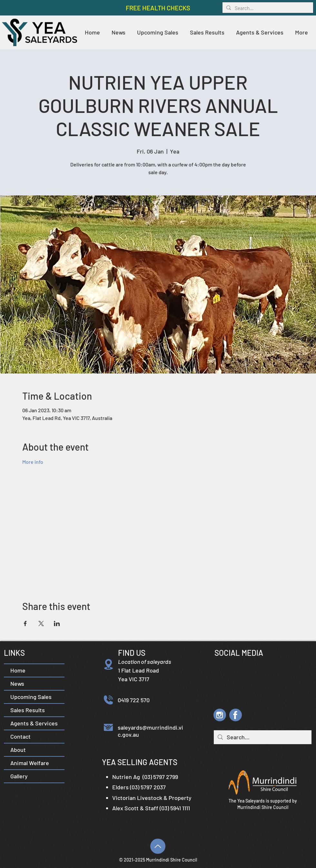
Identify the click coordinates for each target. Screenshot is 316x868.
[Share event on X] (41, 624)
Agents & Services (34, 723)
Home (18, 670)
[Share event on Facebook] (25, 624)
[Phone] (108, 700)
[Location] (108, 664)
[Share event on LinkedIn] (57, 624)
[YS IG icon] (220, 715)
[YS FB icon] (236, 715)
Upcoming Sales (31, 697)
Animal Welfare (30, 763)
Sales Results (28, 710)
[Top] (158, 846)
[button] (207, 32)
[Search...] (267, 8)
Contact (20, 736)
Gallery (19, 776)
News (17, 683)
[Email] (108, 727)
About (18, 750)
